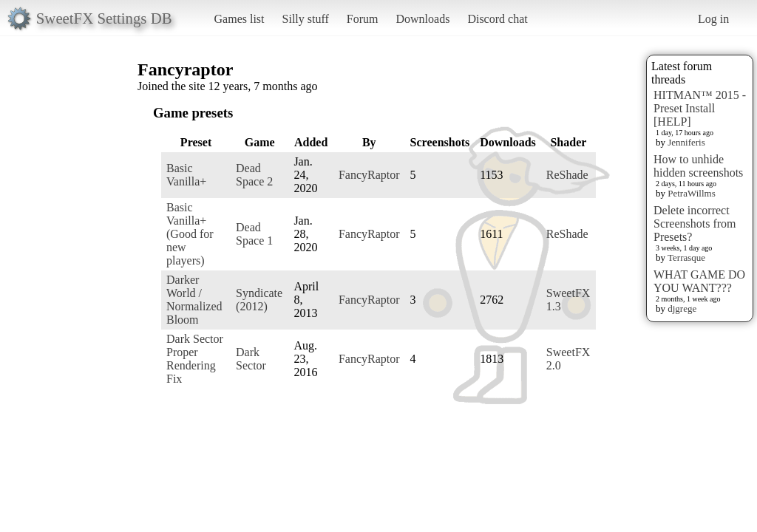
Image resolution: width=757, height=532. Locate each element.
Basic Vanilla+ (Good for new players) (190, 234)
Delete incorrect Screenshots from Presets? (695, 224)
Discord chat (497, 19)
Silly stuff (306, 19)
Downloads (422, 19)
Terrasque (686, 258)
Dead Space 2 (254, 175)
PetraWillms (691, 193)
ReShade (567, 175)
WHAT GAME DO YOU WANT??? (699, 281)
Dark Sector (251, 359)
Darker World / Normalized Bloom (194, 300)
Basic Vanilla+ (186, 175)
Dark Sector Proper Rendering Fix (195, 359)
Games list (240, 19)
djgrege (682, 308)
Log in (713, 19)
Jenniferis (686, 142)
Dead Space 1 (254, 234)
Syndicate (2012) (259, 300)
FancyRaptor (369, 175)
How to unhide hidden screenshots (698, 166)
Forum (363, 19)
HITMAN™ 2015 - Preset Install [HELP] (700, 108)
